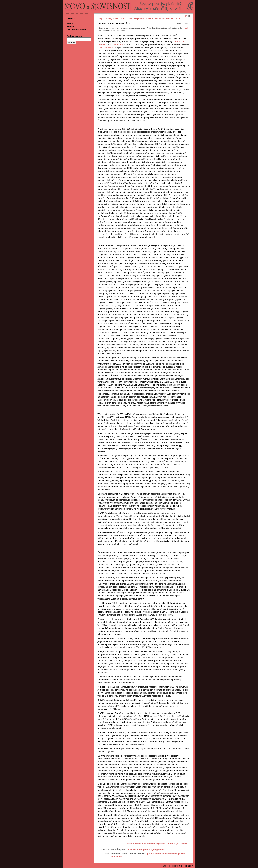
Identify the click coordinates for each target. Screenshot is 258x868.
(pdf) (187, 28)
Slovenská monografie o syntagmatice (145, 850)
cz (189, 16)
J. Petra (177, 41)
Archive (71, 27)
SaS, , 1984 (106, 47)
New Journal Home (76, 30)
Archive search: (75, 36)
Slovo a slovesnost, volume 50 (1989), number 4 (151, 843)
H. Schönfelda (117, 44)
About (70, 24)
